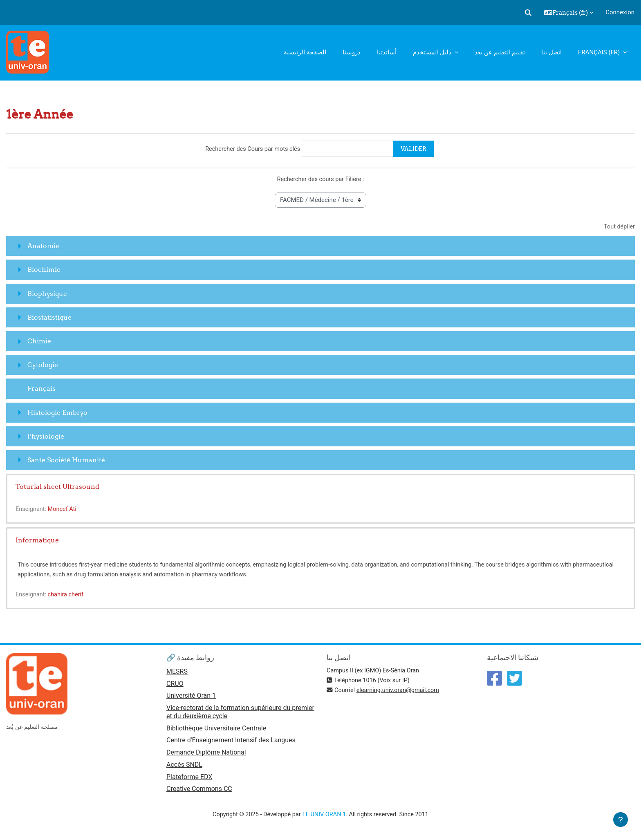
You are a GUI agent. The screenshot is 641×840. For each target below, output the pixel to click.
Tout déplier (619, 227)
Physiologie (46, 437)
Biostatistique (49, 318)
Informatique (37, 541)
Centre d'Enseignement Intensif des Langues (231, 743)
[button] (528, 13)
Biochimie (44, 271)
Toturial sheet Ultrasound (57, 488)
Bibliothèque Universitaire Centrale (216, 731)
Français (41, 390)
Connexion (620, 12)
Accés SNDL (184, 768)
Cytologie (43, 366)
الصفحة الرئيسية (305, 52)
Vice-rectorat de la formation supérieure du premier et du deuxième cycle (240, 714)
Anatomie (43, 247)
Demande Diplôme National (206, 756)
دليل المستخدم (433, 52)
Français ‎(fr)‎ (600, 52)
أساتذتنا (387, 52)
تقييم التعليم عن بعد (500, 52)
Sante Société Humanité (66, 461)
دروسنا (352, 52)
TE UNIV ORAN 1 (324, 819)
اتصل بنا (551, 52)
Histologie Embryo (57, 413)
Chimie (39, 342)
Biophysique (47, 294)
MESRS (177, 673)
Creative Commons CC (199, 793)
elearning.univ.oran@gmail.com (401, 692)
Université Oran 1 (191, 698)
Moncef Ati (64, 511)
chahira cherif (68, 596)
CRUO (175, 686)
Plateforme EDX (189, 781)
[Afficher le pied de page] (621, 820)
